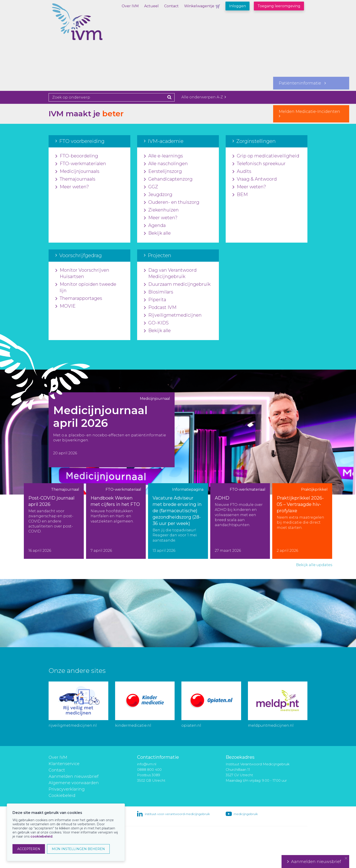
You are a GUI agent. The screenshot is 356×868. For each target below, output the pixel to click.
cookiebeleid (41, 836)
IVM (93, 26)
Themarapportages (79, 298)
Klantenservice (64, 764)
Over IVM (130, 6)
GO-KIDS (156, 323)
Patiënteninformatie (302, 83)
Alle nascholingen (166, 164)
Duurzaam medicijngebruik (177, 284)
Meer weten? (72, 187)
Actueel (151, 6)
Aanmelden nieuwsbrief (74, 776)
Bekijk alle (157, 233)
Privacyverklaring (67, 789)
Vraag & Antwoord (255, 179)
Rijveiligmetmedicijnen (173, 315)
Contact (171, 6)
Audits (242, 172)
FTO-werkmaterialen (81, 164)
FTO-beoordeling (77, 156)
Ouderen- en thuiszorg (172, 202)
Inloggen (237, 6)
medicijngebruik (246, 814)
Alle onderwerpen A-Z (204, 97)
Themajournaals (75, 179)
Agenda (155, 226)
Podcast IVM (160, 308)
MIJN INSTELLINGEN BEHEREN (78, 849)
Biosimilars (159, 292)
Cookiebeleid (62, 796)
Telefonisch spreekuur (259, 164)
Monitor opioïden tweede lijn (86, 288)
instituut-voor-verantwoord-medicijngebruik (177, 814)
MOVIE (66, 306)
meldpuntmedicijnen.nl (271, 725)
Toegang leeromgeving (279, 6)
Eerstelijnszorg (163, 172)
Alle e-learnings (163, 156)
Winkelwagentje (199, 6)
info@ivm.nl (147, 764)
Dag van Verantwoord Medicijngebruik (170, 274)
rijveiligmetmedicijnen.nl (73, 725)
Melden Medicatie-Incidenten (311, 114)
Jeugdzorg (158, 195)
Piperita (155, 300)
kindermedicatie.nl (133, 725)
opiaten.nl (191, 725)
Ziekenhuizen (161, 210)
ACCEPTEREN (29, 849)
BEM (240, 195)
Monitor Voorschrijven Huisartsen (82, 274)
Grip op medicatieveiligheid (266, 156)
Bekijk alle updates (314, 565)
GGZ (151, 187)
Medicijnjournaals (77, 172)
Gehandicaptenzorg (168, 179)
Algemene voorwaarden (74, 783)
